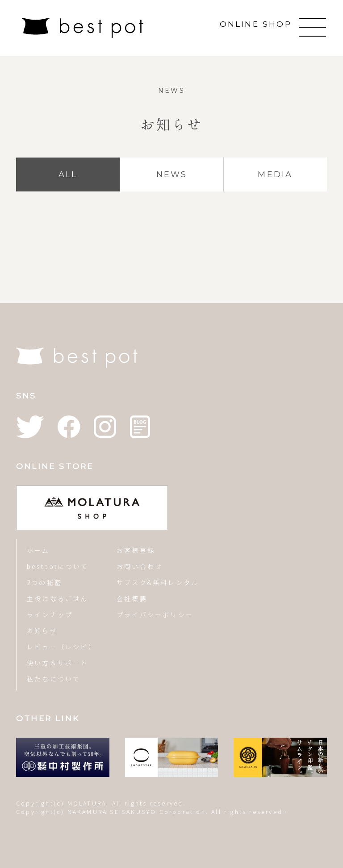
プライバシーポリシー (155, 615)
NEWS (172, 174)
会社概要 (132, 598)
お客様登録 (136, 550)
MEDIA (275, 174)
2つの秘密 (44, 582)
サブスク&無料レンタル (158, 582)
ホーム (38, 550)
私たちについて (54, 679)
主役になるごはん (58, 598)
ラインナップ (50, 615)
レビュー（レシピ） (61, 647)
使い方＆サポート (58, 663)
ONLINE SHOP (256, 24)
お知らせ (42, 631)
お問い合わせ (140, 566)
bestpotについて (58, 566)
